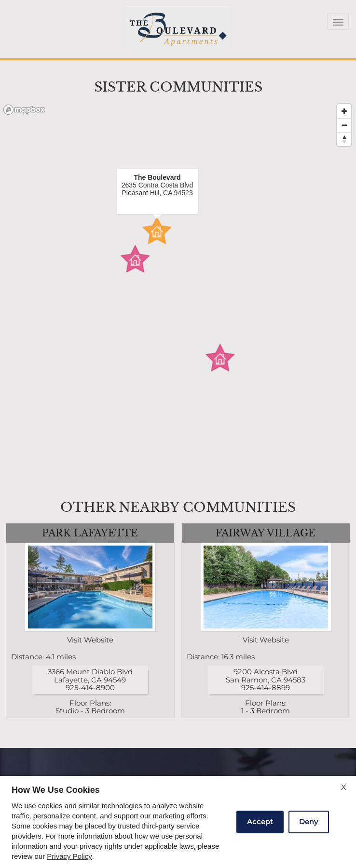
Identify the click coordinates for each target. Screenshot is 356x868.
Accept (260, 821)
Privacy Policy (69, 856)
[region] (178, 294)
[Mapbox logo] (24, 110)
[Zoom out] (344, 125)
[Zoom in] (344, 111)
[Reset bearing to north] (344, 139)
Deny (309, 821)
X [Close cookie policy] (344, 787)
